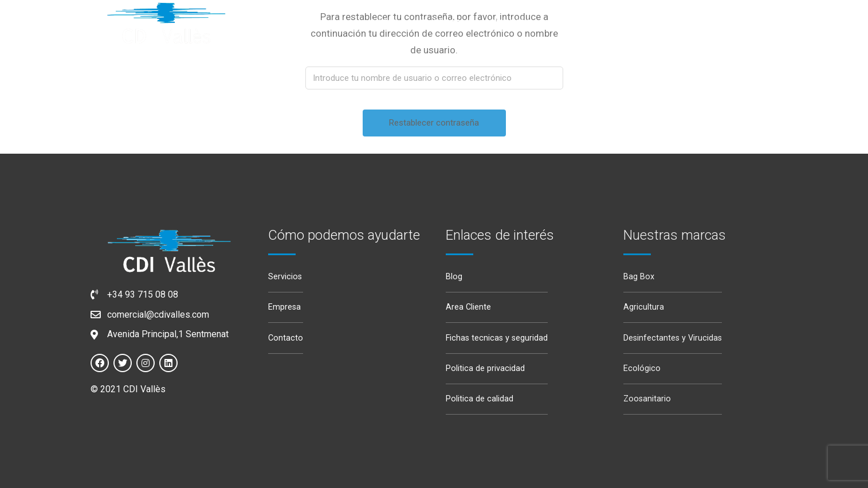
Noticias (657, 23)
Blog (454, 277)
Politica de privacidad (485, 368)
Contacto (286, 338)
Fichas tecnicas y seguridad (497, 338)
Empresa (441, 23)
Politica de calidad (480, 399)
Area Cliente (468, 307)
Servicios (508, 23)
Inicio (384, 23)
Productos (583, 23)
